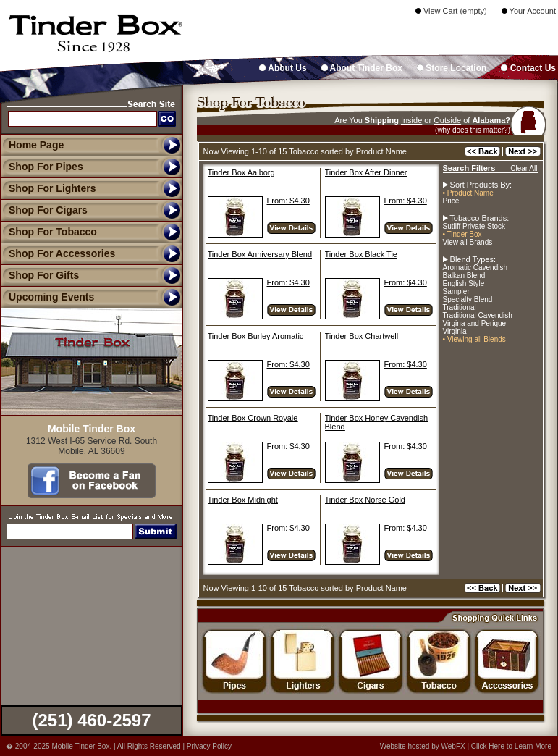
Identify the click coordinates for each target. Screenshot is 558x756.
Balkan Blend (464, 276)
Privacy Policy (209, 746)
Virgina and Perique (475, 323)
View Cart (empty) (451, 11)
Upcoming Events (47, 297)
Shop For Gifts (39, 275)
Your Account (529, 11)
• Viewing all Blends (474, 339)
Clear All (524, 168)
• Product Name (468, 193)
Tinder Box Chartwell (362, 336)
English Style (464, 283)
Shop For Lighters (48, 188)
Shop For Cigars (44, 210)
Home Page (36, 145)
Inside (411, 120)
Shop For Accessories (58, 253)
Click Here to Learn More (511, 746)
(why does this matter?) (473, 130)
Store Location (452, 68)
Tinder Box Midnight (243, 500)
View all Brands (468, 242)
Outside (447, 120)
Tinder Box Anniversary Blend (260, 254)
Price (451, 201)
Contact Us (528, 68)
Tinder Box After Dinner (366, 172)
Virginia (455, 331)
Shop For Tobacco (48, 232)
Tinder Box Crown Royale (253, 418)
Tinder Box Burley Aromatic (256, 336)
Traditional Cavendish (478, 315)
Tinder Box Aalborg (241, 172)
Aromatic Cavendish (475, 268)
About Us (283, 68)
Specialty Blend (468, 299)
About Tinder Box (362, 68)
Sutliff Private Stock (474, 226)
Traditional (460, 307)
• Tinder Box (462, 234)
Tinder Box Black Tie (361, 254)
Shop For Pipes (42, 167)
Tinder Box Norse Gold (365, 500)
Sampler (456, 291)
